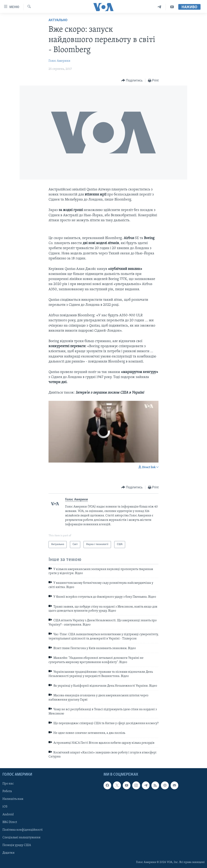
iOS (5, 807)
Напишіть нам (13, 799)
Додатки (8, 853)
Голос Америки (59, 61)
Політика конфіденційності (23, 830)
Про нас (8, 784)
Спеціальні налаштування (21, 838)
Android (8, 814)
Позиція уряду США (17, 845)
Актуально (58, 20)
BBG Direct (10, 822)
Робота (7, 791)
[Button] (132, 81)
